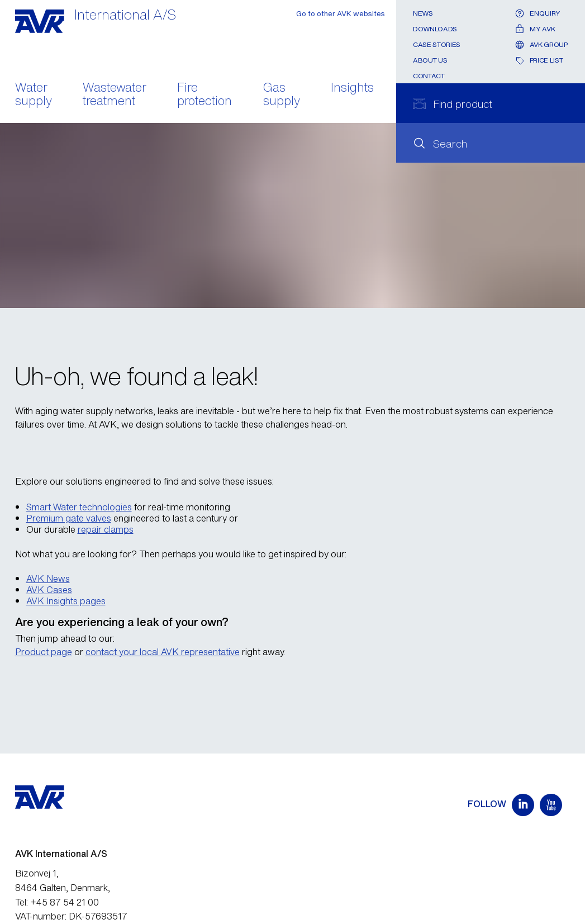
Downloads (435, 29)
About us (430, 60)
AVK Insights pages (66, 601)
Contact (429, 76)
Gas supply (282, 95)
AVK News (48, 579)
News (423, 13)
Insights (352, 88)
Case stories (437, 44)
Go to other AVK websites (341, 14)
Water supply (34, 95)
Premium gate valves (69, 518)
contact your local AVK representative (163, 652)
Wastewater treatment (115, 95)
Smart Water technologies (79, 507)
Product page (44, 652)
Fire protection (204, 95)
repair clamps (106, 529)
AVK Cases (49, 590)
